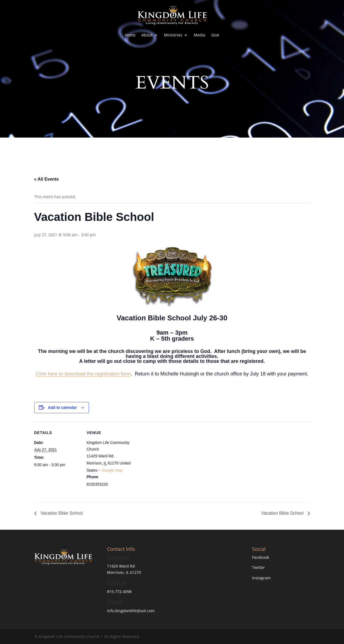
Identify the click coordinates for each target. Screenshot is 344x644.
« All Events (47, 179)
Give (215, 35)
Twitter (258, 567)
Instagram (261, 578)
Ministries (173, 35)
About (147, 35)
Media (200, 35)
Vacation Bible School (61, 513)
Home (130, 35)
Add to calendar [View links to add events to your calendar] (62, 408)
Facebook (261, 557)
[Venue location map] (168, 460)
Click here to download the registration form (83, 374)
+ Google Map (111, 470)
